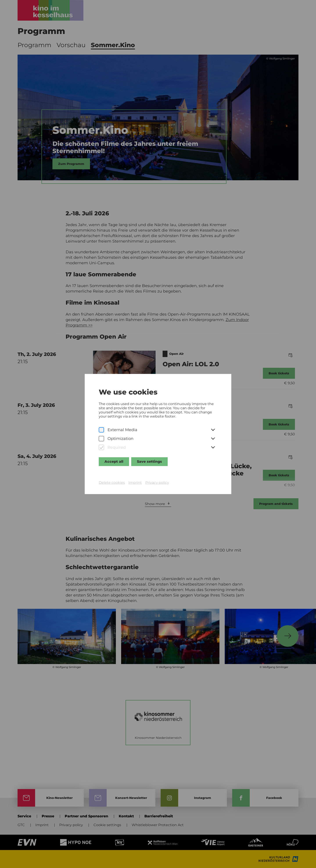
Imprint (135, 483)
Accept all (114, 462)
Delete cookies (112, 483)
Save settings (149, 462)
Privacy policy (157, 483)
